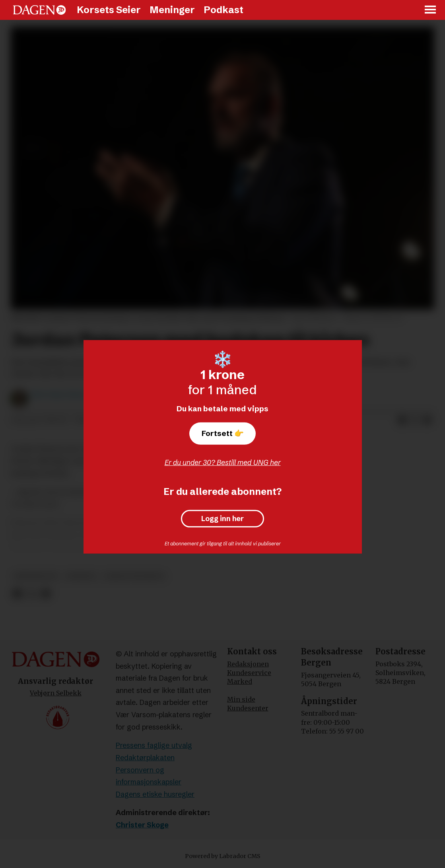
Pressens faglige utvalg (154, 745)
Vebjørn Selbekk (56, 693)
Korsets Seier (109, 10)
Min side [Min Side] (241, 699)
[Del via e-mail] (428, 420)
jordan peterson (134, 576)
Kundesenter (248, 708)
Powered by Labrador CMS (223, 856)
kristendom (35, 576)
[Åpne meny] (431, 10)
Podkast (223, 10)
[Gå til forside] (39, 10)
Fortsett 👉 (223, 433)
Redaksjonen (248, 664)
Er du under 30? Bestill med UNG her (223, 462)
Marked (240, 681)
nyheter (81, 576)
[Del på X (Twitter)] (415, 420)
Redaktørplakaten (145, 758)
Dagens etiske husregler (155, 794)
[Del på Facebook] (402, 420)
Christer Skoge (142, 825)
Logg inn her (222, 519)
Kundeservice (249, 673)
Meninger (172, 10)
